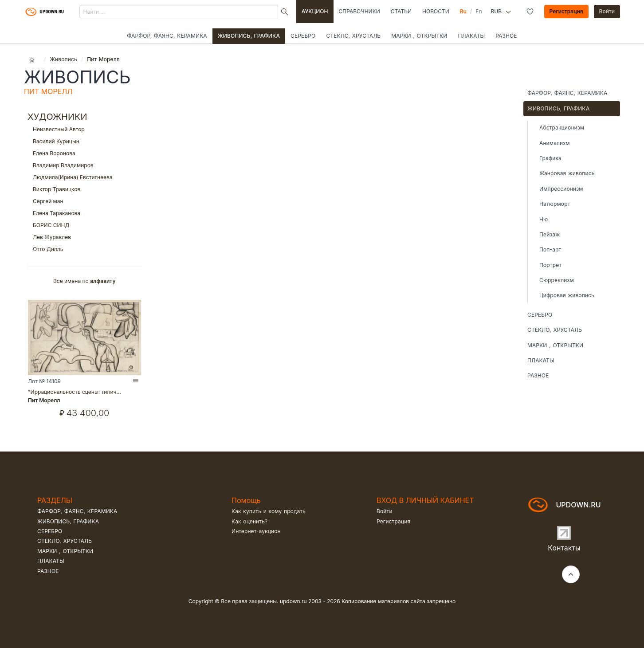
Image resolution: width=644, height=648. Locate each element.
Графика (550, 158)
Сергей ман (84, 201)
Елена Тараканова (84, 213)
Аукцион (315, 11)
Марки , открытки (419, 36)
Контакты (564, 548)
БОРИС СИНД (84, 225)
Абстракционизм (562, 128)
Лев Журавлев (84, 237)
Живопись (63, 59)
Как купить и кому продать (269, 511)
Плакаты (471, 36)
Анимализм (555, 143)
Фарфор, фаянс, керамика (167, 36)
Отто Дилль (84, 249)
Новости (436, 11)
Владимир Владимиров (84, 165)
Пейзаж (550, 234)
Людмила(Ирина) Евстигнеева (84, 177)
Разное (506, 36)
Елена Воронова (84, 153)
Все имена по (84, 281)
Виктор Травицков (84, 189)
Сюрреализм (557, 280)
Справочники (359, 11)
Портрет (550, 265)
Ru (463, 11)
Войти (607, 11)
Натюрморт (555, 204)
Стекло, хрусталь (353, 36)
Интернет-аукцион (256, 531)
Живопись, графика (249, 36)
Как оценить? (249, 521)
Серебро (303, 36)
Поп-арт (550, 249)
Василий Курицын (84, 141)
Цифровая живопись (567, 295)
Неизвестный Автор (84, 129)
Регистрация (566, 11)
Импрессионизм (561, 189)
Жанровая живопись (567, 173)
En (479, 11)
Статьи (401, 11)
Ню (544, 219)
